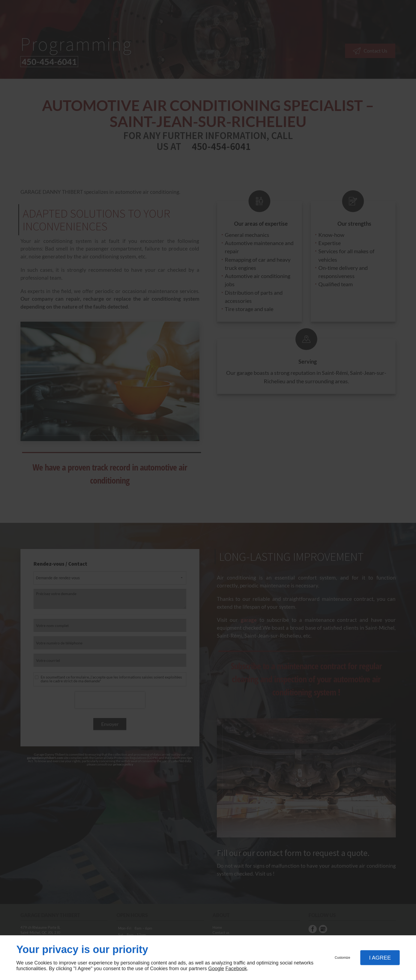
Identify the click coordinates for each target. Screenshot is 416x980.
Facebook (236, 969)
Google (216, 969)
